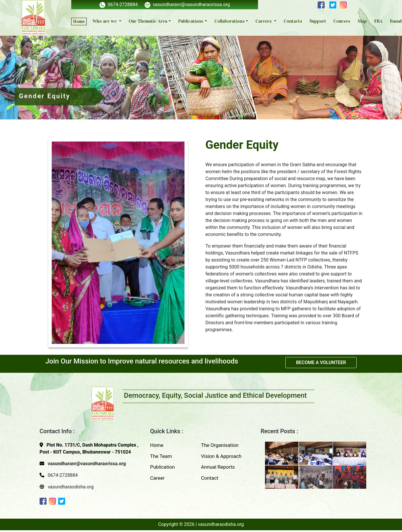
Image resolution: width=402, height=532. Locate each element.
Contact (210, 478)
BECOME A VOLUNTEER (321, 362)
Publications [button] (191, 21)
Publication (162, 467)
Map (362, 21)
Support (318, 21)
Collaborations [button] (230, 21)
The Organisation (220, 445)
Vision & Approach (221, 456)
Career (157, 478)
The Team (161, 456)
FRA (378, 21)
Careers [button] (264, 21)
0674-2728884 (119, 5)
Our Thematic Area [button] (148, 21)
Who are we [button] (105, 21)
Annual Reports (218, 467)
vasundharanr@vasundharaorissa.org (187, 5)
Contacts (293, 21)
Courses (342, 21)
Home (79, 21)
